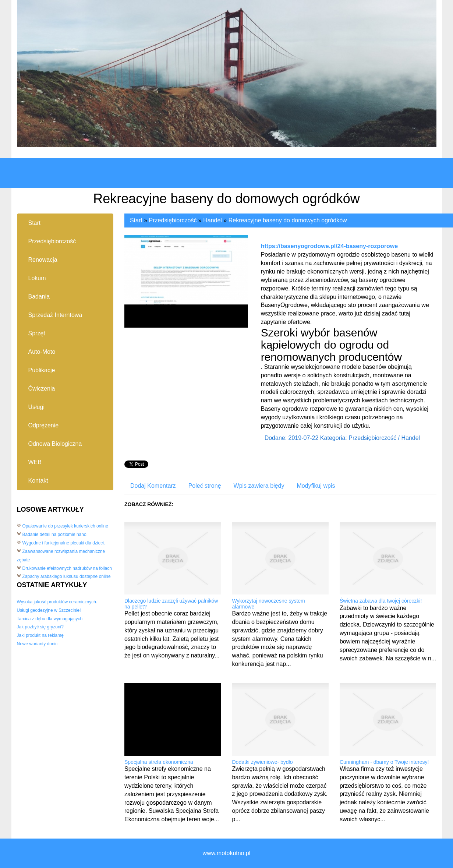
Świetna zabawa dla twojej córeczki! (381, 601)
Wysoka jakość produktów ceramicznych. (57, 602)
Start (136, 220)
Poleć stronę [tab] (205, 486)
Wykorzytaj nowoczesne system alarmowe (268, 604)
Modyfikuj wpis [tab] (316, 486)
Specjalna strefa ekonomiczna (159, 762)
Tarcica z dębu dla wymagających (50, 619)
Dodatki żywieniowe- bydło (262, 762)
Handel (213, 220)
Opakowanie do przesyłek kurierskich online (65, 526)
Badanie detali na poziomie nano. (55, 534)
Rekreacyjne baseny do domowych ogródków (288, 220)
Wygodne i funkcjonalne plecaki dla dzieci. (64, 543)
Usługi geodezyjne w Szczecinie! (49, 610)
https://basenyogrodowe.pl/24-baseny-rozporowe (330, 246)
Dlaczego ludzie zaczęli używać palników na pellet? (171, 604)
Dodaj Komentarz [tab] (153, 486)
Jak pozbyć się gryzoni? (40, 627)
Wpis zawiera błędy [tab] (259, 486)
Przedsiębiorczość (173, 220)
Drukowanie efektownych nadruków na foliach (67, 568)
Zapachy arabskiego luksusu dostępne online (67, 576)
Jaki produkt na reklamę (40, 635)
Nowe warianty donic (37, 644)
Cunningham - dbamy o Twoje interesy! (384, 762)
